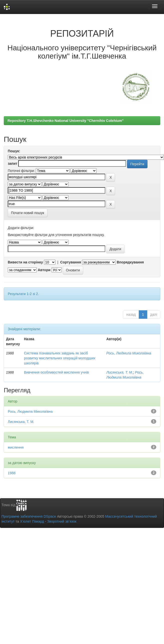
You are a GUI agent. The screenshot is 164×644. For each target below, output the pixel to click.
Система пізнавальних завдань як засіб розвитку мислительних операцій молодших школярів (60, 358)
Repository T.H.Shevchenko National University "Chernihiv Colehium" (65, 121)
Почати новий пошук (28, 213)
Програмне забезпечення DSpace (29, 516)
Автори (44, 270)
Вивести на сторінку (25, 262)
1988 (12, 473)
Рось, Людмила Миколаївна (129, 353)
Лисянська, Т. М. (120, 372)
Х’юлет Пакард (32, 521)
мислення (16, 447)
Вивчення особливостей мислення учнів (56, 372)
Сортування (71, 262)
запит (12, 163)
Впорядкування (130, 262)
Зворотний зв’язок (62, 521)
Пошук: (14, 151)
